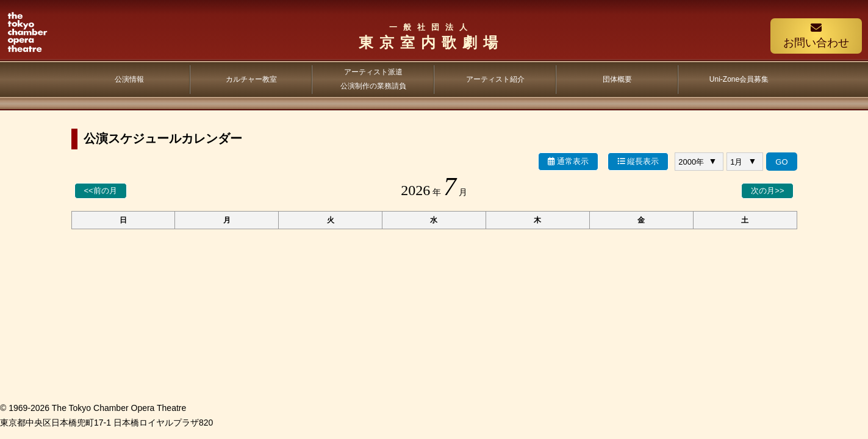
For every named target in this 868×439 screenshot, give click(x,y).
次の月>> (767, 191)
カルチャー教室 (251, 79)
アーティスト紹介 (495, 79)
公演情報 (129, 79)
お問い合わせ (816, 35)
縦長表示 (638, 161)
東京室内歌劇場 (431, 36)
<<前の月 (101, 191)
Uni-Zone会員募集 (739, 79)
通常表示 (568, 161)
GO (781, 162)
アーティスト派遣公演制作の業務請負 (373, 79)
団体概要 (617, 79)
